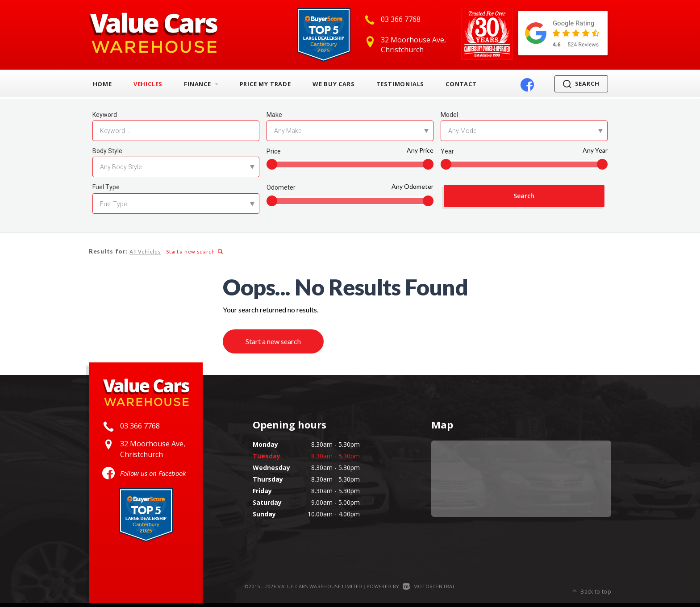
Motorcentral (429, 590)
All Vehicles (145, 252)
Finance (201, 84)
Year (447, 151)
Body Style (107, 151)
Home (102, 84)
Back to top (592, 590)
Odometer (281, 187)
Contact (461, 84)
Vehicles (148, 84)
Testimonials (400, 84)
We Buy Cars (334, 84)
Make (274, 115)
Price (274, 151)
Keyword (105, 115)
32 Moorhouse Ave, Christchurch (413, 45)
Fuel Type (106, 187)
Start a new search (193, 252)
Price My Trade (265, 84)
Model (449, 115)
